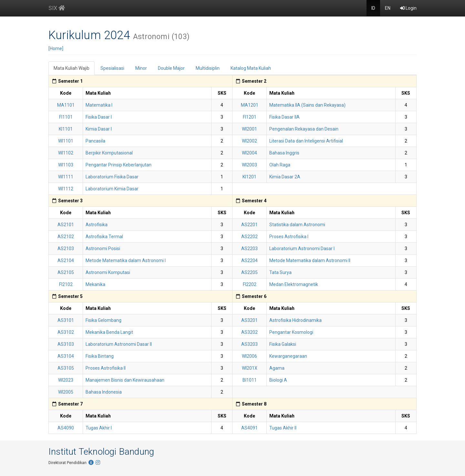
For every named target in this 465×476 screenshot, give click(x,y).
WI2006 (249, 356)
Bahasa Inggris (284, 153)
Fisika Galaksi (283, 344)
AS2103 (66, 249)
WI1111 (66, 177)
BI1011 (250, 380)
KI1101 (66, 129)
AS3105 (66, 368)
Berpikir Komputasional (109, 153)
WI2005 (66, 392)
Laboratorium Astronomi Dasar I (302, 249)
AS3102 (66, 332)
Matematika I (99, 105)
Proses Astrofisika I (289, 237)
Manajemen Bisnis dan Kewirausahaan (125, 380)
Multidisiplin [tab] (208, 68)
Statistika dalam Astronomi (297, 225)
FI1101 (66, 117)
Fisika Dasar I (99, 117)
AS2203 (249, 249)
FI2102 (66, 284)
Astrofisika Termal (104, 237)
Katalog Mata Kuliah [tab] (251, 68)
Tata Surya (280, 272)
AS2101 (66, 225)
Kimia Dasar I (99, 129)
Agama (277, 368)
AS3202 (249, 332)
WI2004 (249, 153)
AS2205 (249, 272)
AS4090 (66, 428)
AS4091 (249, 428)
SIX (57, 8)
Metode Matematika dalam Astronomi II (310, 260)
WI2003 (249, 165)
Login (408, 8)
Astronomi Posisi (103, 249)
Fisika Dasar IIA (284, 117)
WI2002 (249, 141)
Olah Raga (280, 165)
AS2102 (66, 237)
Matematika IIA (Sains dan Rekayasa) (307, 105)
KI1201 (249, 177)
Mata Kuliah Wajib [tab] (72, 68)
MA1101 (66, 105)
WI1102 (66, 153)
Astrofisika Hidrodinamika (295, 320)
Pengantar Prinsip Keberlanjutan (119, 165)
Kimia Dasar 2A (285, 177)
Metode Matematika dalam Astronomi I (126, 260)
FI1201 (250, 117)
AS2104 (66, 260)
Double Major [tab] (171, 68)
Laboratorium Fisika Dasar (112, 177)
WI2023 (66, 380)
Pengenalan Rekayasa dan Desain (304, 129)
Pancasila (95, 141)
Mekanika (95, 284)
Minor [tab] (141, 68)
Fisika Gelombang (103, 320)
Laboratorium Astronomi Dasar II (119, 344)
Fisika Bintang (100, 356)
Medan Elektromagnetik (294, 284)
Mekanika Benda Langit (109, 332)
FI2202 (250, 284)
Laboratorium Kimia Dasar (112, 189)
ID (373, 8)
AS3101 (66, 320)
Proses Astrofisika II (106, 368)
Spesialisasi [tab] (112, 68)
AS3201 (249, 320)
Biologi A (278, 380)
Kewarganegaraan (288, 356)
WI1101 (66, 141)
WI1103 (66, 165)
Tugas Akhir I (99, 428)
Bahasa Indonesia (104, 392)
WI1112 (66, 189)
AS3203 (249, 344)
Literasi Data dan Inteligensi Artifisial (306, 141)
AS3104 (66, 356)
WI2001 (249, 129)
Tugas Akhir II (283, 428)
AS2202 (249, 237)
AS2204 (249, 260)
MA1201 (250, 105)
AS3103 (66, 344)
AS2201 (249, 225)
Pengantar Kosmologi (291, 332)
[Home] (56, 48)
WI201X (250, 368)
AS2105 (66, 272)
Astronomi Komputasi (108, 272)
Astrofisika (97, 225)
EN (388, 8)
